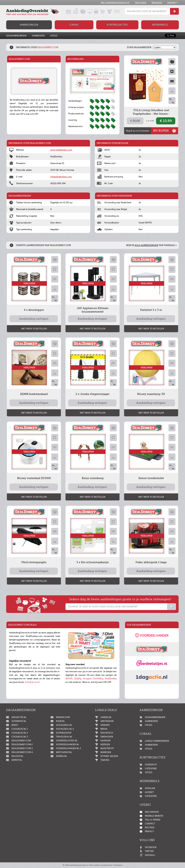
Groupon (87, 679)
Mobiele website (154, 816)
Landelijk (106, 717)
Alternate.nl (19, 721)
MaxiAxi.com (63, 717)
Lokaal (74, 25)
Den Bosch (107, 733)
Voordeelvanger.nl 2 (68, 748)
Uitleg (54, 36)
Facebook (151, 847)
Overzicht (151, 765)
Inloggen (171, 3)
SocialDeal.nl (64, 725)
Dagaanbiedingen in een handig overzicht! (65, 11)
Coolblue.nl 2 (20, 733)
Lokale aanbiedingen (157, 741)
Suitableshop (64, 733)
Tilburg (105, 760)
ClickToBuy (98, 679)
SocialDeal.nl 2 (65, 729)
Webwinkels (160, 25)
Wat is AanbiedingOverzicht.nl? (115, 3)
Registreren (157, 3)
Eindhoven (107, 737)
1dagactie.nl (19, 717)
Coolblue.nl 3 (20, 737)
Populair (150, 788)
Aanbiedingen (29, 25)
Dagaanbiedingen (16, 36)
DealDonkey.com (21, 741)
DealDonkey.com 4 (22, 752)
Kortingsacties (117, 25)
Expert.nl (17, 760)
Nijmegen (106, 752)
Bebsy (15, 725)
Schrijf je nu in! (32, 682)
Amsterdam (107, 721)
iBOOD (69, 679)
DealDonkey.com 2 (22, 744)
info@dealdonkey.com (61, 177)
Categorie (151, 769)
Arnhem (105, 725)
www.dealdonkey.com (61, 150)
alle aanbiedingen (146, 245)
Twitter (149, 851)
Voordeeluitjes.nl (67, 741)
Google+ (150, 855)
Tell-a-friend (141, 3)
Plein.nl (60, 721)
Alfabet (149, 792)
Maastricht (107, 748)
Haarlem (105, 741)
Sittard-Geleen (109, 756)
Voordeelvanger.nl (68, 744)
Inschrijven (152, 812)
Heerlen (105, 744)
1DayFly (78, 679)
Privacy (149, 831)
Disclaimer (118, 865)
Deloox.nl (17, 756)
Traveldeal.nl (64, 737)
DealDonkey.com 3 (22, 748)
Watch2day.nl (64, 752)
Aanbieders (38, 36)
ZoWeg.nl (61, 756)
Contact (150, 824)
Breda (104, 729)
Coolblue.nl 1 (20, 729)
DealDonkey (111, 679)
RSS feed (150, 828)
